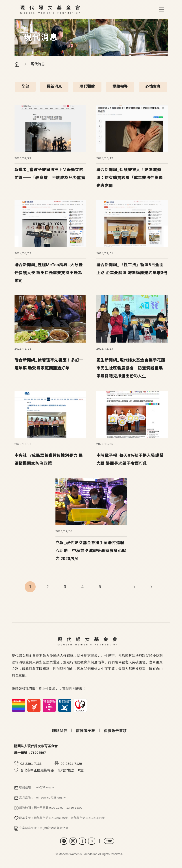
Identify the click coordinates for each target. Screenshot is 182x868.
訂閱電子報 (86, 731)
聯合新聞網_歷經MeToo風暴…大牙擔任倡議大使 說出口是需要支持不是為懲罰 (49, 273)
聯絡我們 (60, 731)
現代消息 (38, 64)
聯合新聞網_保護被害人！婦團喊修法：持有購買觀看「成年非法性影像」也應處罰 (132, 178)
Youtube (92, 841)
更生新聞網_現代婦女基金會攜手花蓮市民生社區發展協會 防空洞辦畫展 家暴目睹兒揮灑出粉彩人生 (131, 368)
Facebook (82, 841)
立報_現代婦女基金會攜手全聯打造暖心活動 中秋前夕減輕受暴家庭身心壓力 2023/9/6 (91, 551)
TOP (109, 841)
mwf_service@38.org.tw (50, 798)
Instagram (73, 841)
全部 (25, 86)
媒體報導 (120, 86)
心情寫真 (153, 86)
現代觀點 (87, 86)
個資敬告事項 (115, 731)
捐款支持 (162, 840)
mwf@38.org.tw (44, 787)
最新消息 (54, 86)
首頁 (17, 64)
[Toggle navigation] (162, 9)
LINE (64, 841)
